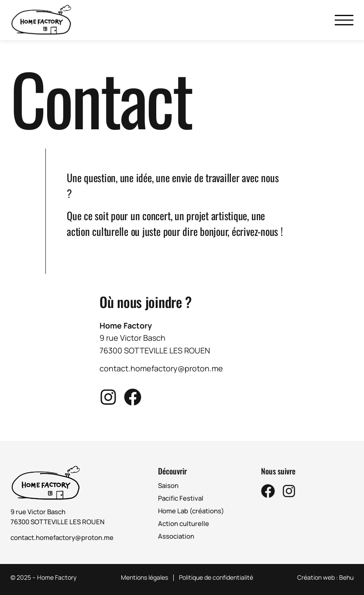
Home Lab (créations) (191, 511)
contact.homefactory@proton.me (62, 538)
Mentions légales (144, 578)
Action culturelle (184, 524)
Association (176, 536)
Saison (168, 486)
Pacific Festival (181, 498)
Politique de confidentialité (216, 578)
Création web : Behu (325, 577)
